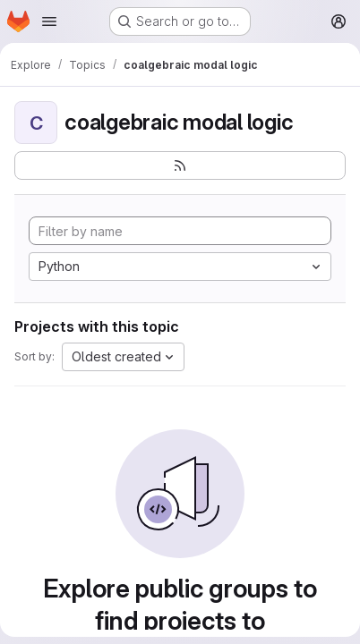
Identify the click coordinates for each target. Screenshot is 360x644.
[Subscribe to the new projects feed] (180, 165)
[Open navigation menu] (49, 21)
